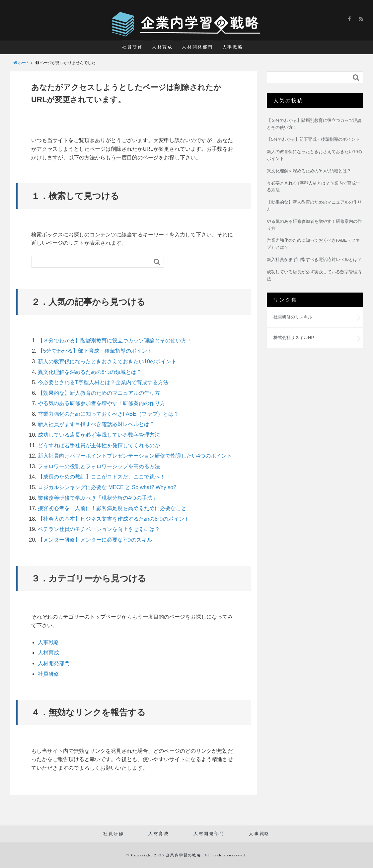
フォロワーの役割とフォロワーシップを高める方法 (99, 466)
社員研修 (132, 47)
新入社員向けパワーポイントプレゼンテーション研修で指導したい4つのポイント (135, 456)
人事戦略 (233, 47)
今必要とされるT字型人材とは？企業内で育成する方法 (103, 382)
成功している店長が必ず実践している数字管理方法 (99, 435)
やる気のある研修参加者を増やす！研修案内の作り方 (102, 403)
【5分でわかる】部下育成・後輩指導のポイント (95, 351)
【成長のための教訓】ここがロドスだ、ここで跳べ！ (102, 477)
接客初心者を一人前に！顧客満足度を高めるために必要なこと (112, 508)
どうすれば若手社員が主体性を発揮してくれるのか (99, 445)
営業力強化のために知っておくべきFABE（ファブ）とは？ (108, 414)
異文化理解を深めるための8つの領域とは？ (90, 372)
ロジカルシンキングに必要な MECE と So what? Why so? (107, 487)
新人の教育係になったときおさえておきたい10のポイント (107, 361)
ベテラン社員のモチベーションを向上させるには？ (99, 529)
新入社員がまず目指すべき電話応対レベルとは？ (96, 424)
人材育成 (162, 47)
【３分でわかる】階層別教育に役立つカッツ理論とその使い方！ (115, 341)
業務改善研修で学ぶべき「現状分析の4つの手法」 (98, 498)
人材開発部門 (197, 47)
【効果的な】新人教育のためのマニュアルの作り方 (99, 393)
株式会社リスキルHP (294, 338)
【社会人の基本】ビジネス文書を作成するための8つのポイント (114, 519)
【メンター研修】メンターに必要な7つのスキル (95, 540)
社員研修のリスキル (293, 317)
